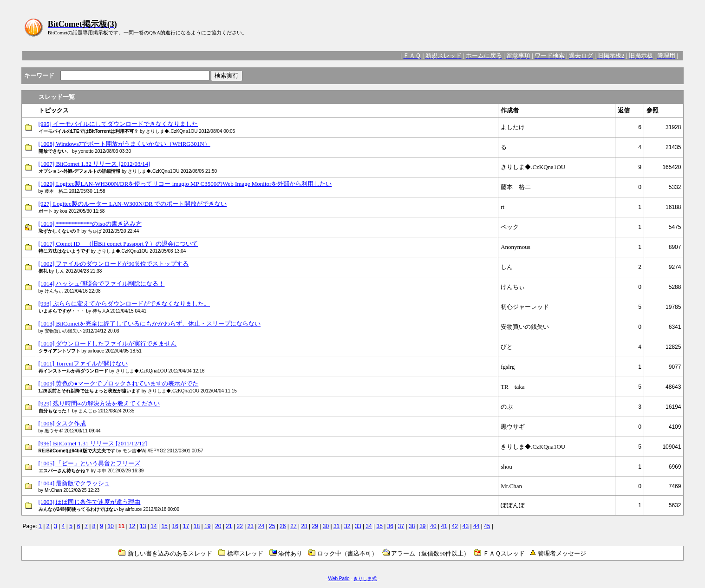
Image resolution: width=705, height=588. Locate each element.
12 (132, 526)
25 (272, 526)
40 (433, 526)
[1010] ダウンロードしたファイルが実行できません (108, 343)
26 (283, 526)
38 (412, 526)
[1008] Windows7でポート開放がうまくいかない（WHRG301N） (124, 144)
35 (380, 526)
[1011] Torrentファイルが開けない (83, 363)
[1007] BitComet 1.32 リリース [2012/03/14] (95, 164)
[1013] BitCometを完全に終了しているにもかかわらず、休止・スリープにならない (150, 323)
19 (207, 526)
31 (336, 526)
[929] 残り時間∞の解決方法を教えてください (99, 403)
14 (153, 526)
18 (197, 526)
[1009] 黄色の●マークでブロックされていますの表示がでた (119, 383)
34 (369, 526)
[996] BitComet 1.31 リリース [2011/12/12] (93, 443)
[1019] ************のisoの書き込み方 (90, 224)
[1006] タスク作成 (62, 423)
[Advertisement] (512, 27)
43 (466, 526)
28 (304, 526)
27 (293, 526)
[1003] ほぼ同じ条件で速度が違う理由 (90, 502)
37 (401, 526)
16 (175, 526)
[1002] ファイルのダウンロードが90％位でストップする (114, 264)
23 (251, 526)
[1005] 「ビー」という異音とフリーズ (90, 463)
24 (261, 526)
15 (164, 526)
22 (239, 526)
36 (390, 526)
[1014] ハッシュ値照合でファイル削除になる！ (102, 284)
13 (143, 526)
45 (487, 526)
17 (186, 526)
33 (358, 526)
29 (315, 526)
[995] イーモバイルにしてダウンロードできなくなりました (118, 124)
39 (422, 526)
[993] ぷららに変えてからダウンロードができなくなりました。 (124, 304)
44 (476, 526)
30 (326, 526)
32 (347, 526)
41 (444, 526)
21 (229, 526)
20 (218, 526)
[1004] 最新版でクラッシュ (75, 483)
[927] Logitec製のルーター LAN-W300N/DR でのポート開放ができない (133, 204)
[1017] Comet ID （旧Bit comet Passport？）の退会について (118, 244)
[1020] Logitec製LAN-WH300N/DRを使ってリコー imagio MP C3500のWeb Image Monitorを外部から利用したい (185, 184)
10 (111, 526)
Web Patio (339, 578)
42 (455, 526)
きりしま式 (365, 578)
